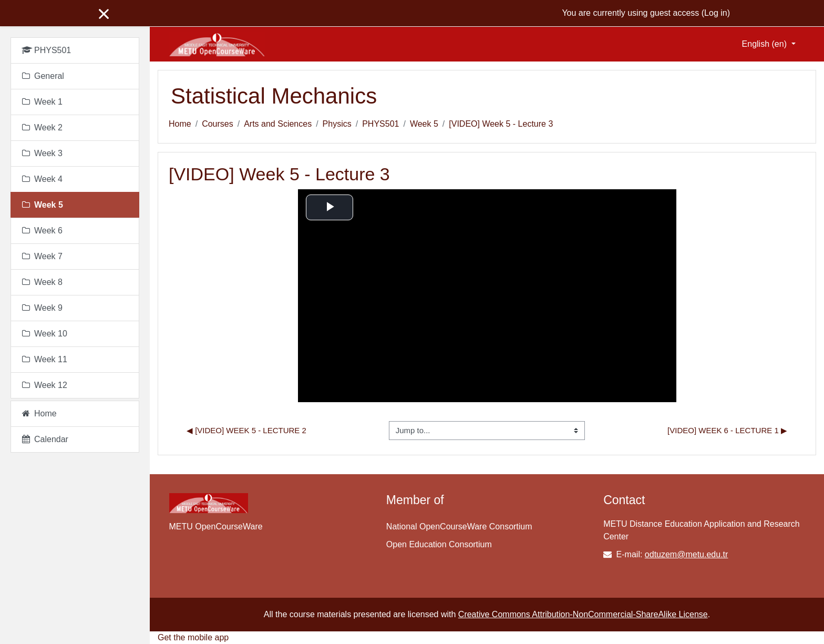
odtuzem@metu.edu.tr (687, 554)
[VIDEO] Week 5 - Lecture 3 (501, 124)
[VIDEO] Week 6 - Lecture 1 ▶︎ (727, 430)
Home (180, 124)
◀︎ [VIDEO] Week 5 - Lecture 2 (246, 430)
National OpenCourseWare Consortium (459, 527)
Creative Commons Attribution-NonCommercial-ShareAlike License (583, 614)
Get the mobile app (193, 637)
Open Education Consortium (439, 544)
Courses (218, 124)
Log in (716, 13)
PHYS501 (380, 124)
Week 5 (424, 124)
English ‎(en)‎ (766, 44)
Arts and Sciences (278, 124)
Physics (337, 124)
